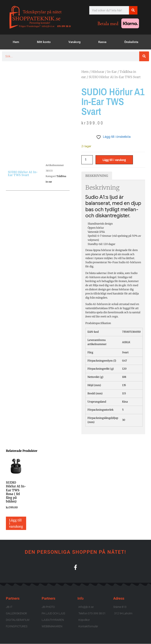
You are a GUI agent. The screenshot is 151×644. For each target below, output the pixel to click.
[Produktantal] (87, 160)
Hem (16, 42)
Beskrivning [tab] (97, 176)
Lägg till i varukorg (114, 160)
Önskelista (131, 42)
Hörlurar (98, 72)
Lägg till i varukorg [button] (16, 523)
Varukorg (75, 42)
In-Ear (112, 72)
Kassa (102, 42)
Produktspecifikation (98, 323)
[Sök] (133, 10)
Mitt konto (44, 42)
